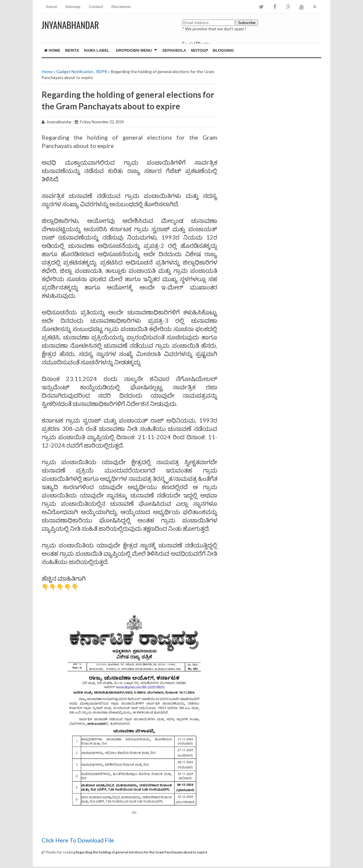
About (51, 7)
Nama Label (97, 50)
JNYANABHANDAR (70, 25)
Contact (96, 7)
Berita (72, 50)
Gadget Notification (75, 71)
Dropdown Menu (134, 50)
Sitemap (73, 7)
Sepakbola (174, 50)
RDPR (102, 71)
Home (52, 50)
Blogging (223, 50)
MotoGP (200, 50)
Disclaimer (121, 7)
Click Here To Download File (79, 840)
